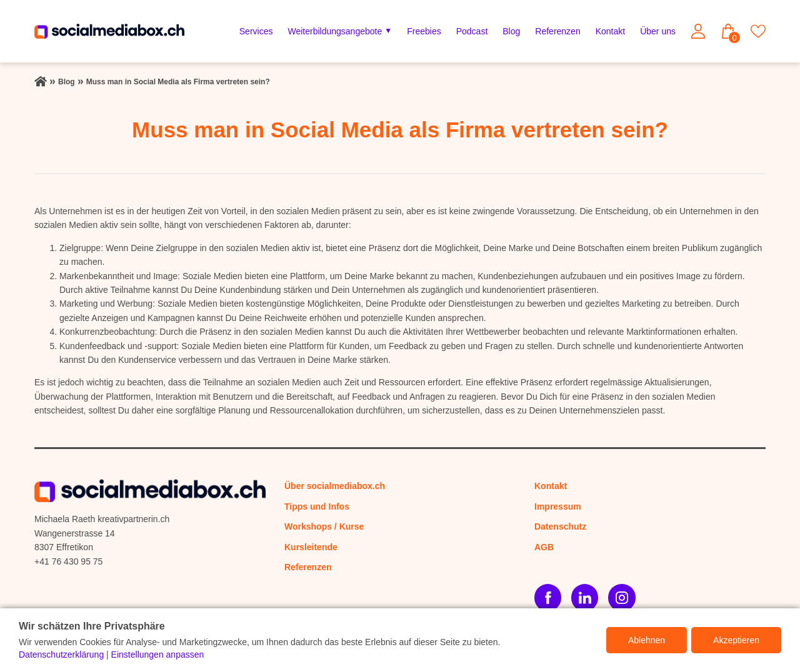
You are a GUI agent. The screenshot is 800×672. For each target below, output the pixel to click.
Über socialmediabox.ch (335, 486)
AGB (544, 547)
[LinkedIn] (585, 597)
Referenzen (557, 31)
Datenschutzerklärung (61, 655)
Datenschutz (560, 526)
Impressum (558, 506)
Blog (511, 31)
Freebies (424, 31)
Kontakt (610, 31)
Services (256, 31)
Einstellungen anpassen (158, 655)
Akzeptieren (736, 640)
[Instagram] (622, 597)
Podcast (472, 31)
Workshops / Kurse (324, 526)
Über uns (658, 31)
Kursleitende (311, 547)
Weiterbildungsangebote (335, 31)
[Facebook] (548, 597)
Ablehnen (647, 640)
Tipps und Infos (317, 506)
